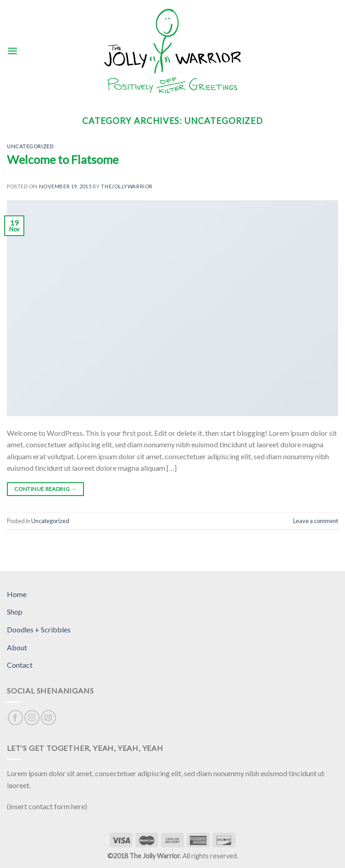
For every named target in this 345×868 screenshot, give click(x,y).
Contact (20, 665)
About (17, 647)
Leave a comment (316, 521)
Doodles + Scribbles (39, 629)
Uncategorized (30, 146)
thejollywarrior (127, 186)
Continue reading (45, 489)
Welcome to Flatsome (63, 159)
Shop (15, 612)
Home (17, 594)
